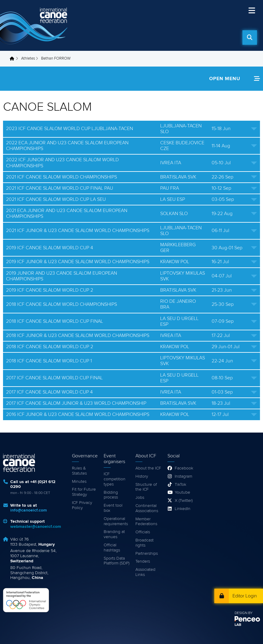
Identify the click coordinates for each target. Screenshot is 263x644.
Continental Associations (147, 508)
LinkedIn (183, 509)
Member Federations (146, 522)
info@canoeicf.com (29, 510)
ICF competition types (115, 479)
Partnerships (147, 554)
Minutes (79, 482)
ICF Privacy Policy (82, 505)
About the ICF (148, 468)
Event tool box (113, 508)
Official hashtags (112, 548)
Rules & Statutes (79, 471)
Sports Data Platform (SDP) (117, 561)
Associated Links (145, 572)
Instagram (183, 476)
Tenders (143, 561)
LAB (238, 625)
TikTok (180, 485)
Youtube (182, 492)
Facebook (184, 468)
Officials (143, 532)
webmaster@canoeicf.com (36, 527)
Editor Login (245, 596)
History (142, 476)
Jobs (140, 498)
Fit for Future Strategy (84, 492)
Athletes (28, 59)
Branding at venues (114, 534)
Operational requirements (116, 521)
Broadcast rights (144, 543)
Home (14, 59)
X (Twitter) (184, 501)
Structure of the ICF (146, 487)
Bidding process (111, 495)
